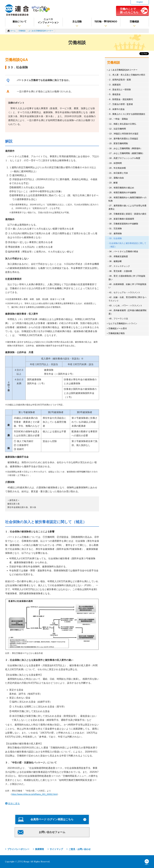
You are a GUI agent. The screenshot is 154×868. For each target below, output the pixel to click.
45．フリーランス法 (119, 319)
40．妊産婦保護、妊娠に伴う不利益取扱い (127, 286)
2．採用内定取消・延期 (120, 80)
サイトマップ (56, 849)
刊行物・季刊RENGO (106, 22)
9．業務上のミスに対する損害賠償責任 (127, 114)
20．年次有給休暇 (118, 168)
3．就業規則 (115, 85)
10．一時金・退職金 (119, 119)
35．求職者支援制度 (119, 256)
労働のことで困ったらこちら (129, 11)
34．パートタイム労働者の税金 (124, 251)
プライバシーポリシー (18, 849)
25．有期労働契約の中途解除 (123, 192)
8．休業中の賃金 (117, 109)
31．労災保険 (116, 228)
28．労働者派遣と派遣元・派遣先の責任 (128, 214)
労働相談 (134, 22)
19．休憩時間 (116, 163)
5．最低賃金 (115, 94)
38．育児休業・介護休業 (121, 271)
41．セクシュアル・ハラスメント (125, 292)
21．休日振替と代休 (119, 173)
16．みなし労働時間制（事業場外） (126, 148)
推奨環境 (39, 849)
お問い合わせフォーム (52, 832)
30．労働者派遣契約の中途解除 (124, 224)
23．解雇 (114, 183)
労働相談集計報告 (117, 333)
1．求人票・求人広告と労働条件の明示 (127, 75)
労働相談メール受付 (118, 328)
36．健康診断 (116, 261)
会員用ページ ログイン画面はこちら (52, 819)
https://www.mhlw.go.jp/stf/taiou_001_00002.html (34, 794)
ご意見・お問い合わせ (80, 849)
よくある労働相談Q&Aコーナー (41, 31)
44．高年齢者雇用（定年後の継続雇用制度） (127, 312)
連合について (20, 22)
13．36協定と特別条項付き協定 (124, 134)
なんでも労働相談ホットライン (123, 323)
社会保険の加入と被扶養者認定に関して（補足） (127, 245)
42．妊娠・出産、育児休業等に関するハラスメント (127, 299)
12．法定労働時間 (118, 129)
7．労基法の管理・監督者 (121, 104)
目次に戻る (14, 804)
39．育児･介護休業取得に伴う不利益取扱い (127, 278)
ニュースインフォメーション (48, 21)
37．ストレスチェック (120, 266)
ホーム (13, 31)
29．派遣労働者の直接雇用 (122, 219)
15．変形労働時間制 (119, 143)
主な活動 (77, 22)
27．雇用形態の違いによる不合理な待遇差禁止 (127, 207)
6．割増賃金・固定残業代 (121, 99)
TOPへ (147, 862)
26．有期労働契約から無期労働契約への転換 (127, 199)
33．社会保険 (116, 238)
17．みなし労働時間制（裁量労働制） (127, 153)
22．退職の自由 (117, 178)
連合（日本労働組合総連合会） (17, 10)
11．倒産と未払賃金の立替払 (123, 124)
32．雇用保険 (116, 233)
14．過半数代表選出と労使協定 (124, 139)
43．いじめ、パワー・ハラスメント (126, 305)
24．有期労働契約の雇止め (122, 188)
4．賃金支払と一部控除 (120, 89)
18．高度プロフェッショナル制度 (125, 158)
